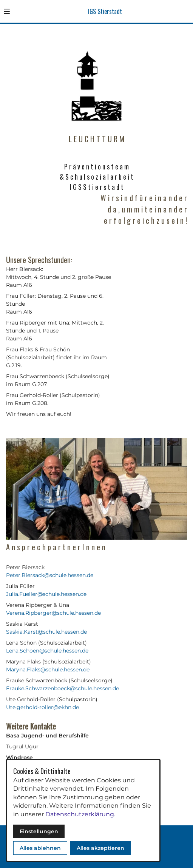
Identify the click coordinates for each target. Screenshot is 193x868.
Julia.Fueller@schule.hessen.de (46, 594)
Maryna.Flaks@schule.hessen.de (48, 669)
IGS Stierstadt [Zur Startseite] (105, 11)
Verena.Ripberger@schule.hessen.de (53, 613)
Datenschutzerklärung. (80, 814)
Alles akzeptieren (100, 848)
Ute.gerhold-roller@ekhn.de (42, 707)
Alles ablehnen (40, 848)
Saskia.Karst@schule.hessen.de (46, 632)
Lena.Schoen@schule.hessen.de (47, 651)
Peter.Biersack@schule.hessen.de (50, 575)
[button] (7, 11)
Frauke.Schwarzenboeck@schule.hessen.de (63, 688)
